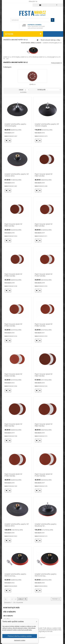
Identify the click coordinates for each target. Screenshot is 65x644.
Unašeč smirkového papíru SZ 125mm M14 (17, 175)
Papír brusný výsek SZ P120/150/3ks (44, 475)
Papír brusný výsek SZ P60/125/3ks (13, 225)
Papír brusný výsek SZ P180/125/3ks (44, 325)
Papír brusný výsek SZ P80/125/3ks (44, 225)
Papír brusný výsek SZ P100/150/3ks (13, 475)
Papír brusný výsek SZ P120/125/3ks (44, 275)
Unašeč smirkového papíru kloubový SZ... (46, 525)
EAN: (6, 136)
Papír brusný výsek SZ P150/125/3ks (13, 325)
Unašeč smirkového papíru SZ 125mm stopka (47, 125)
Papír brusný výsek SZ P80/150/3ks (44, 425)
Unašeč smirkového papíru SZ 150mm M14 (17, 525)
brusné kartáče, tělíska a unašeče (31, 43)
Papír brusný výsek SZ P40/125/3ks (44, 175)
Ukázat (21, 90)
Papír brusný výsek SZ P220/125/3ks (13, 375)
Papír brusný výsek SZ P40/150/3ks (44, 375)
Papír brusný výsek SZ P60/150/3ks (13, 425)
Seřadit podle (41, 90)
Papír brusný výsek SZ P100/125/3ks (13, 275)
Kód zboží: (8, 133)
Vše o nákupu (9, 612)
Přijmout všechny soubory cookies (20, 636)
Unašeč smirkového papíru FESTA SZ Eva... (15, 575)
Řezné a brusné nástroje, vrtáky (50, 40)
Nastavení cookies (20, 640)
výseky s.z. (33, 84)
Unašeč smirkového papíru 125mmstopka (15, 125)
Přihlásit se (33, 1)
